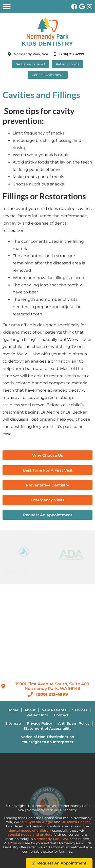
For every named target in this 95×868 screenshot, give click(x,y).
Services (80, 710)
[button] (6, 6)
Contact (61, 715)
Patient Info (37, 715)
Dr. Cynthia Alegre (37, 822)
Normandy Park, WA (51, 839)
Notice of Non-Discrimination (47, 737)
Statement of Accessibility (48, 728)
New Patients (54, 710)
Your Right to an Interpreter (48, 742)
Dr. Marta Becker (76, 822)
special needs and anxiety (30, 835)
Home (13, 710)
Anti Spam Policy (74, 723)
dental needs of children (30, 831)
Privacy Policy (40, 723)
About (30, 710)
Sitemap (13, 723)
